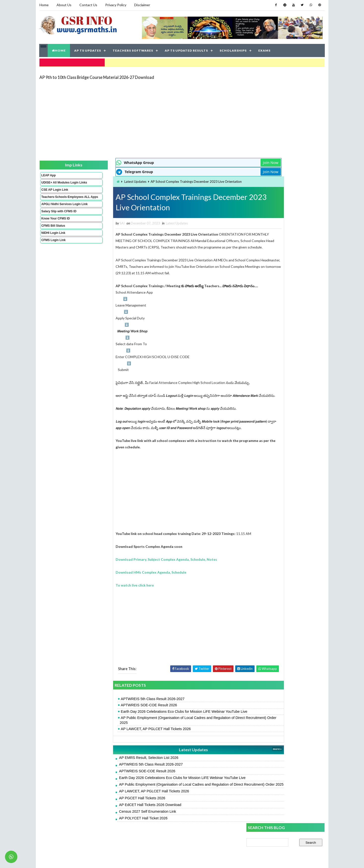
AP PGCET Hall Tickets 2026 (114, 815)
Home (44, 5)
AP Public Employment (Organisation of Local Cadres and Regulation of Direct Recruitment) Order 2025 (165, 733)
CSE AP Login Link (55, 192)
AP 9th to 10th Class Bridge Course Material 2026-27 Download (97, 76)
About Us (64, 5)
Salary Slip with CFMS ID (59, 220)
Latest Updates (108, 180)
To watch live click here (107, 598)
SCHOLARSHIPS (233, 49)
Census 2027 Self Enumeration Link (120, 829)
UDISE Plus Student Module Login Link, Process (284, 301)
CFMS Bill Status (53, 235)
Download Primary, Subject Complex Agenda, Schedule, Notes (139, 572)
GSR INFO (86, 859)
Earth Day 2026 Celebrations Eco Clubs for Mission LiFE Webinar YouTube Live (156, 724)
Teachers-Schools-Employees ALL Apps (56, 201)
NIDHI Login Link (53, 242)
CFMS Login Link (53, 249)
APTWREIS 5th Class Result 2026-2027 (125, 712)
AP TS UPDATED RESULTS (187, 49)
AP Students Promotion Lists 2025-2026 (278, 324)
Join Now (229, 161)
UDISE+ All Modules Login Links (55, 183)
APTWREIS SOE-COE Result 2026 (121, 718)
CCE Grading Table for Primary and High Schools (284, 351)
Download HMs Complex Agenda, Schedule (123, 585)
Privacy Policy (116, 5)
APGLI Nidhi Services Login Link (56, 211)
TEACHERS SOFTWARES (133, 49)
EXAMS (265, 49)
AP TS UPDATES (88, 49)
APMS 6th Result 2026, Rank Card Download (281, 270)
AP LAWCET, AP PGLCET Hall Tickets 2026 (128, 741)
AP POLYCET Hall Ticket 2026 (116, 836)
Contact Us (88, 5)
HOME (59, 49)
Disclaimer (142, 5)
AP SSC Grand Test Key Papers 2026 (276, 373)
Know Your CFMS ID (55, 227)
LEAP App (48, 174)
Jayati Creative (159, 859)
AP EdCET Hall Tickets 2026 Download (122, 822)
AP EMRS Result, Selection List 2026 (121, 770)
